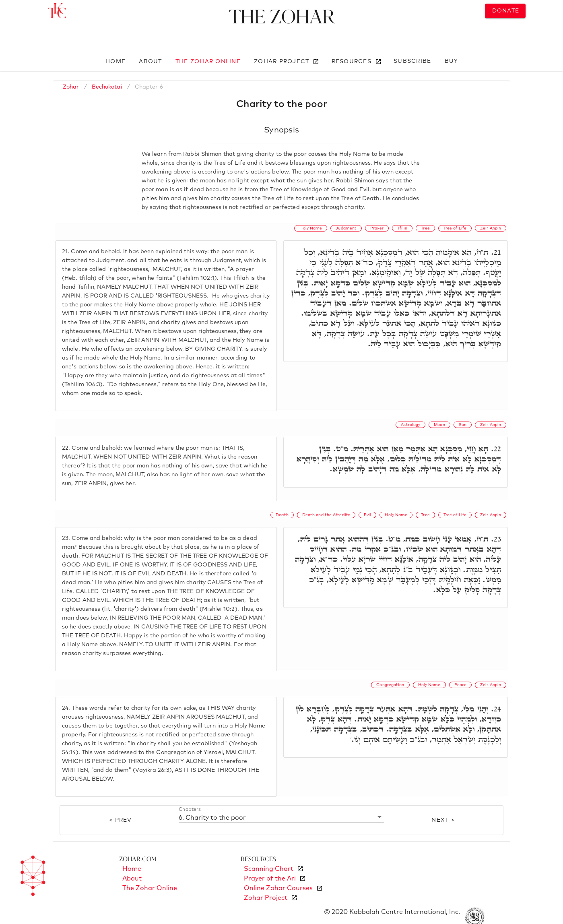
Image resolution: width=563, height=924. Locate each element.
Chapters (190, 810)
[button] (281, 817)
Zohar (71, 87)
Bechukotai (107, 87)
